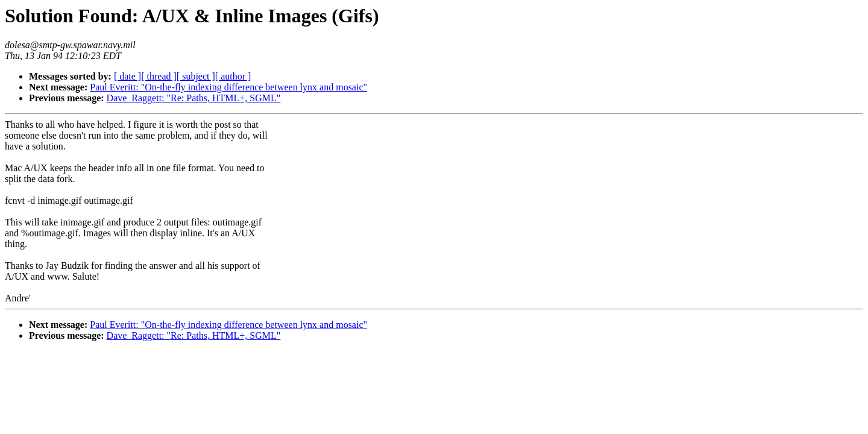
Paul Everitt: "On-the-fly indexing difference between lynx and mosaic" (228, 87)
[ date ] (127, 76)
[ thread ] (159, 76)
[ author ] (233, 76)
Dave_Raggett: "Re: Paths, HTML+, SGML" (194, 98)
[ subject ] (196, 76)
